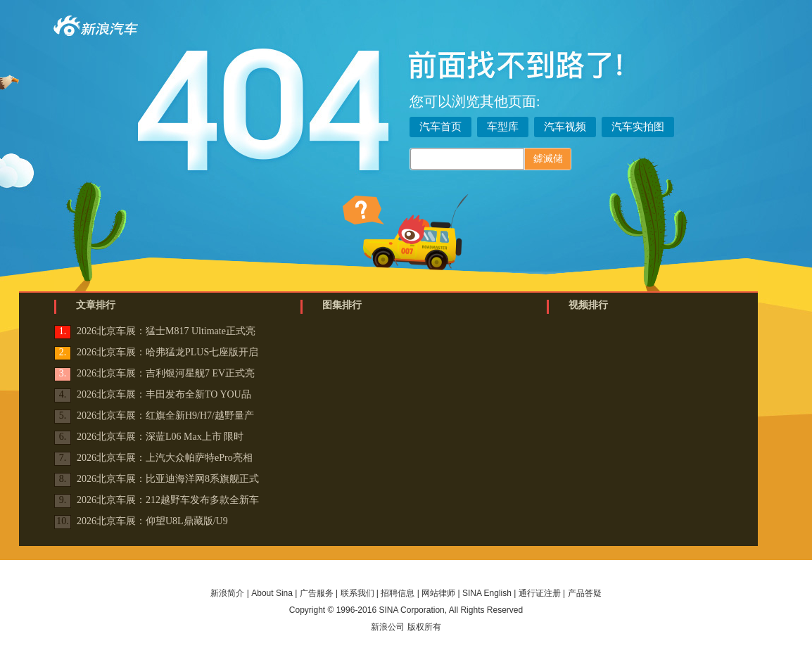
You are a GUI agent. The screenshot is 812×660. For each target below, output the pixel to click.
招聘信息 (398, 593)
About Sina (272, 593)
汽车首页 (440, 127)
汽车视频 (565, 127)
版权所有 (424, 627)
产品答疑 (585, 593)
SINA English (487, 593)
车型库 (503, 127)
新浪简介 (227, 593)
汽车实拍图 (638, 127)
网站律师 (438, 593)
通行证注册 (540, 593)
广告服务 (317, 593)
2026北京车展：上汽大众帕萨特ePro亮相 (165, 458)
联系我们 (357, 593)
